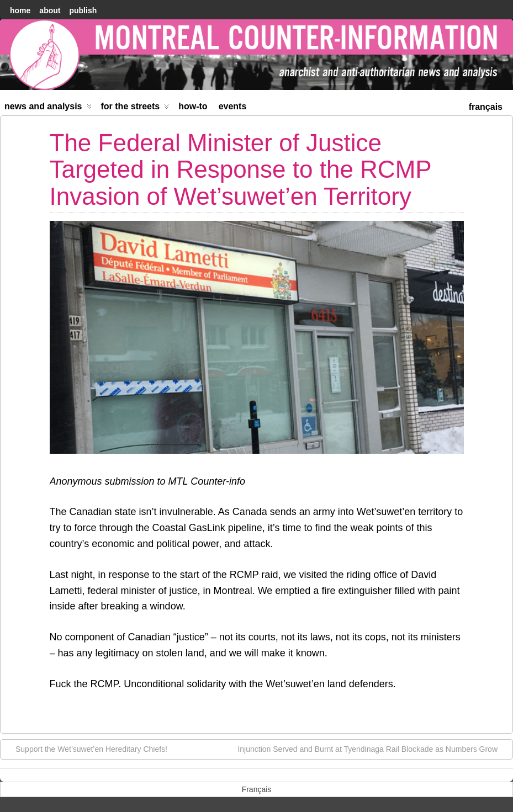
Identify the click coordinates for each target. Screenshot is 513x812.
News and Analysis (48, 108)
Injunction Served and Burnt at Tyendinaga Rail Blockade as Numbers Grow (373, 749)
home (20, 10)
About (50, 10)
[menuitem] (486, 106)
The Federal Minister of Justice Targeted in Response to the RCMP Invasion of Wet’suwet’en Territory (240, 169)
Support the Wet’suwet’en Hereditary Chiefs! (86, 749)
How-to (193, 106)
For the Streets (135, 108)
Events (233, 106)
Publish (83, 10)
